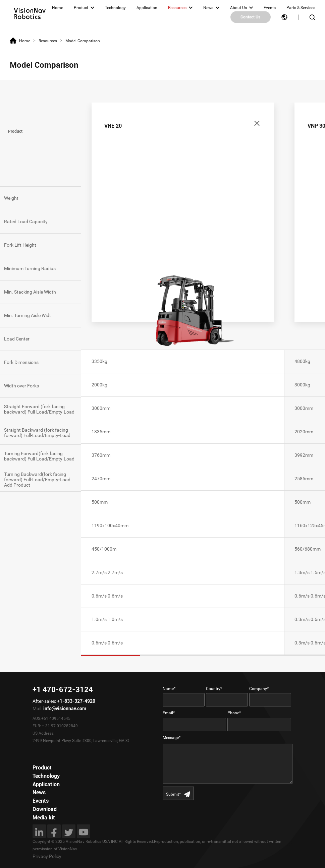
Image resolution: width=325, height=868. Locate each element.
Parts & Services (301, 8)
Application (147, 8)
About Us (238, 8)
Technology (115, 8)
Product (81, 8)
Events (270, 8)
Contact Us (250, 17)
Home (58, 8)
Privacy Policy (47, 856)
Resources (177, 8)
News (208, 8)
